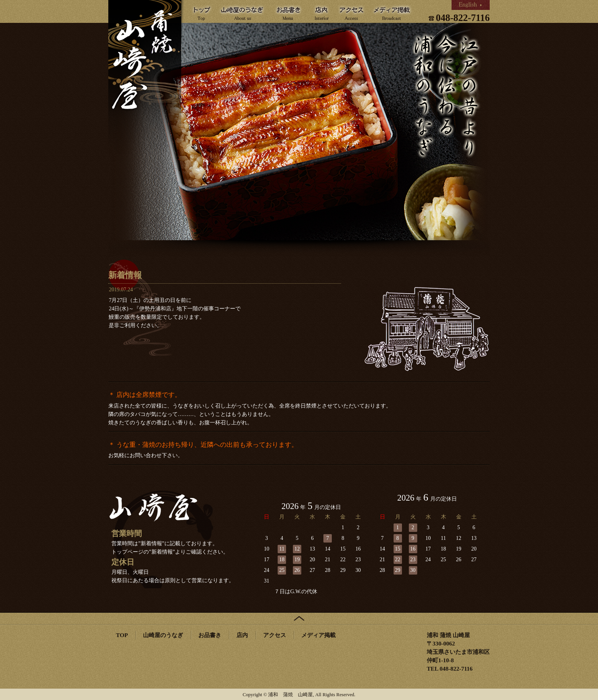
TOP (122, 635)
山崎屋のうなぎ (163, 635)
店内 (242, 635)
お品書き (210, 635)
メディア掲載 (318, 635)
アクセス (275, 635)
